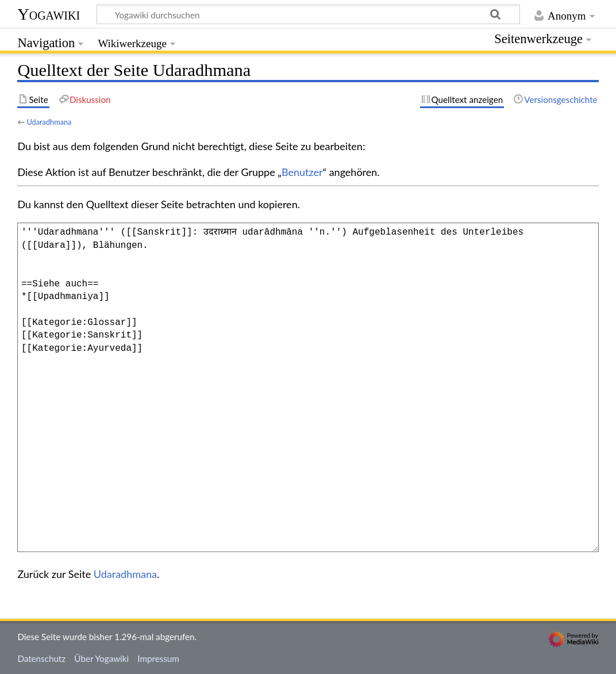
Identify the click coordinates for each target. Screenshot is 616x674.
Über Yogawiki (101, 658)
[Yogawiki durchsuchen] (308, 14)
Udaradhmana (49, 122)
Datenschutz (41, 658)
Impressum (158, 658)
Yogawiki (49, 14)
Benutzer (302, 172)
